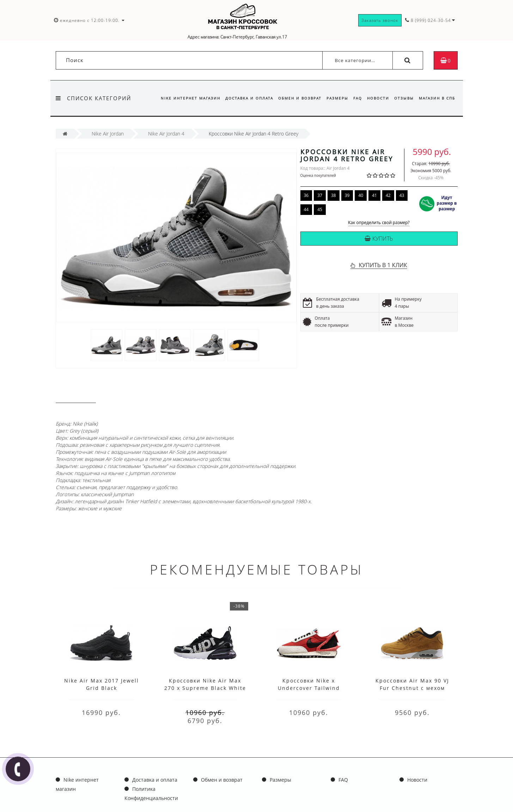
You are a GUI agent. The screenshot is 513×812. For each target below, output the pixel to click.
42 (388, 195)
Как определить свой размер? (379, 223)
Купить (379, 239)
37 (320, 195)
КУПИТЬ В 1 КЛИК (383, 265)
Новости (376, 98)
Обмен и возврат (294, 98)
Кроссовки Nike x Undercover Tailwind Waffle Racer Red (309, 688)
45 (320, 209)
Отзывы (403, 98)
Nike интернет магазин (183, 98)
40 (361, 195)
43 (402, 195)
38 (334, 195)
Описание (76, 396)
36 (306, 195)
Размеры (333, 98)
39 (347, 195)
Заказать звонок (380, 20)
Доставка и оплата (243, 98)
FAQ (354, 98)
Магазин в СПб (437, 98)
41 (374, 195)
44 (306, 209)
